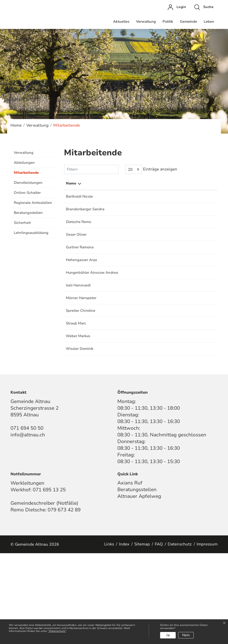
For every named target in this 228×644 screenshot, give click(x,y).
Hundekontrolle (152, 303)
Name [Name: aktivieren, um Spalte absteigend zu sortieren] (71, 183)
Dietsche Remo (78, 233)
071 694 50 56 (203, 380)
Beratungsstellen (28, 213)
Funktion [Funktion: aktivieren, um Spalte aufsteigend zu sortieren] (105, 183)
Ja (168, 635)
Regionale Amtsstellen (33, 203)
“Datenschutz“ (57, 631)
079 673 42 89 (64, 601)
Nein (186, 635)
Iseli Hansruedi (78, 344)
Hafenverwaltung (154, 243)
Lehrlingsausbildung (31, 233)
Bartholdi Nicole (79, 196)
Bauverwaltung (152, 344)
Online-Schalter (27, 193)
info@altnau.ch (28, 526)
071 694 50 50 (203, 209)
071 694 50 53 (203, 344)
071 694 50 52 (203, 196)
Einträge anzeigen (151, 169)
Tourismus (148, 249)
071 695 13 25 (203, 261)
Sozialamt (147, 308)
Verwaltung (146, 22)
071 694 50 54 (203, 233)
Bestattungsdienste (156, 233)
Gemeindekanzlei (154, 238)
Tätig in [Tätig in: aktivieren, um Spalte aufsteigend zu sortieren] (146, 183)
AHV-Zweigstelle (154, 209)
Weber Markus (78, 416)
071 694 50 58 (203, 297)
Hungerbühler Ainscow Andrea (78, 326)
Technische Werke (155, 349)
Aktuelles (121, 22)
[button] (204, 7)
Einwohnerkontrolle (156, 215)
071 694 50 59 (203, 321)
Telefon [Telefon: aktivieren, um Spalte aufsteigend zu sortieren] (197, 183)
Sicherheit (22, 223)
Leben (209, 22)
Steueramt (148, 196)
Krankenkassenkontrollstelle (163, 220)
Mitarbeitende (26, 174)
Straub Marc (76, 403)
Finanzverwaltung (154, 321)
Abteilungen (24, 163)
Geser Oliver (76, 261)
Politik (168, 22)
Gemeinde (188, 22)
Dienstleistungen (28, 183)
